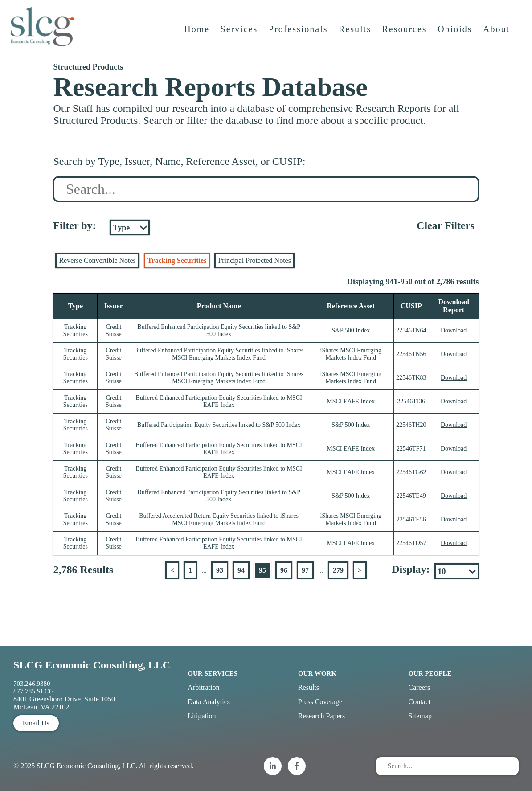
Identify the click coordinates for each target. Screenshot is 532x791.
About (497, 34)
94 (241, 570)
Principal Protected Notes (254, 260)
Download (454, 330)
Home (198, 34)
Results (356, 34)
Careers (419, 687)
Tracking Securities (177, 260)
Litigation (202, 716)
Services (240, 34)
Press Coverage (320, 702)
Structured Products (88, 67)
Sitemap (420, 716)
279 (338, 570)
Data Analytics (209, 702)
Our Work (317, 673)
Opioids (456, 34)
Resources (405, 34)
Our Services (213, 673)
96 (284, 570)
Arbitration (203, 687)
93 (220, 570)
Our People (430, 673)
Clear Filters (446, 225)
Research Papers (321, 716)
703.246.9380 (32, 684)
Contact (419, 702)
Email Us (36, 723)
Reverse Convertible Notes (97, 260)
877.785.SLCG (34, 691)
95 (262, 570)
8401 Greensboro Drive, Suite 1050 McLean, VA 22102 (64, 703)
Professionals (299, 34)
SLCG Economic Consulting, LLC (92, 665)
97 (305, 570)
